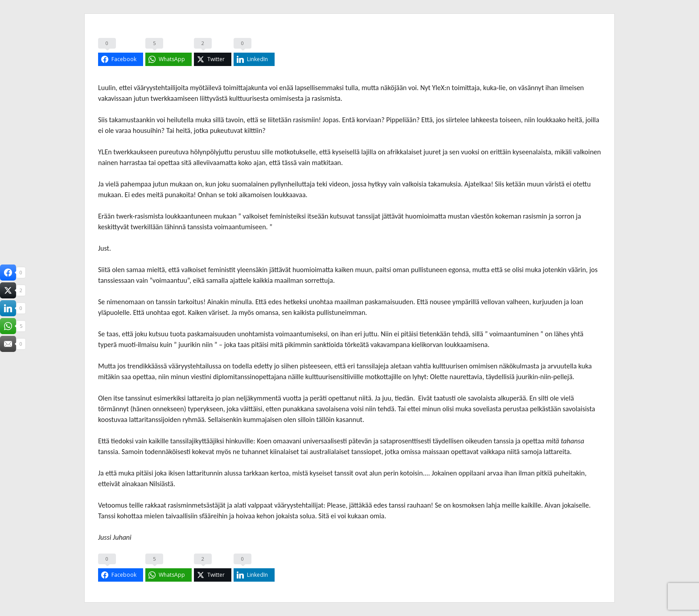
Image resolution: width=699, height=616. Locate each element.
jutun (140, 98)
